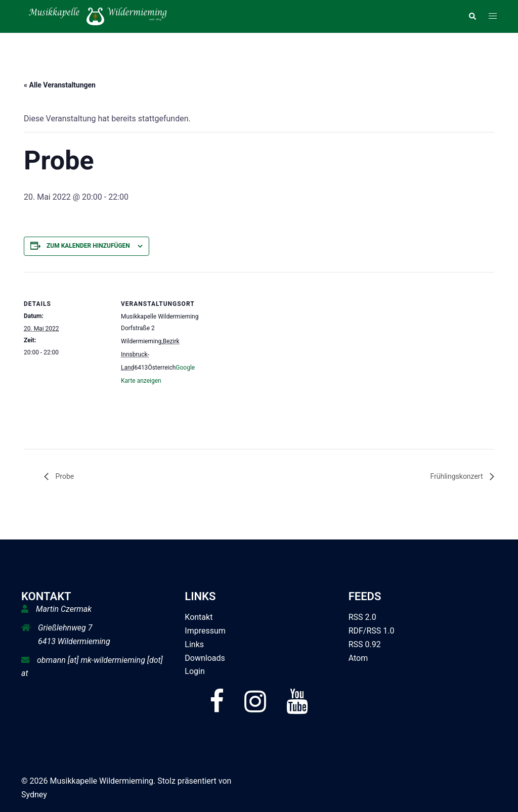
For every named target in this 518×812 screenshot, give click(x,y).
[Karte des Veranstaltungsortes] (271, 342)
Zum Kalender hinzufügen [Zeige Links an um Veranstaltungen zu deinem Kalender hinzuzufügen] (88, 246)
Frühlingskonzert (457, 476)
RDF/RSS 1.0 (372, 631)
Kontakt (199, 617)
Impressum (205, 631)
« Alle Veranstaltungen (60, 85)
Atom (358, 658)
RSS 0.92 (365, 644)
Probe (64, 476)
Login (195, 671)
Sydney (34, 795)
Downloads (205, 658)
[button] (472, 16)
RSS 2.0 (362, 617)
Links (194, 644)
